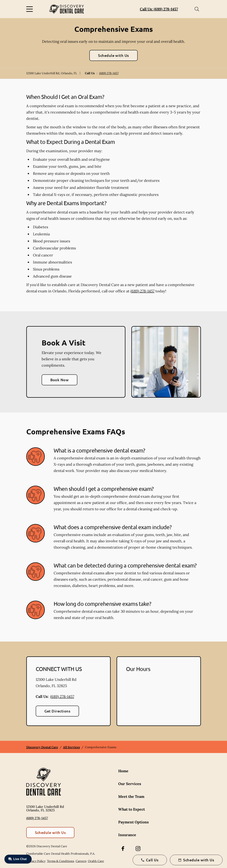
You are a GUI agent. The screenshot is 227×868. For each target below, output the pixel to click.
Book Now (60, 380)
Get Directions (57, 711)
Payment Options (133, 822)
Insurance (127, 835)
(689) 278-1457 (109, 73)
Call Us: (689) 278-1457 (159, 9)
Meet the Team (131, 796)
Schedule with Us (113, 55)
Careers (81, 861)
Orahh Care (96, 861)
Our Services (130, 784)
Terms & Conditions (61, 861)
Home (123, 771)
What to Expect (132, 809)
